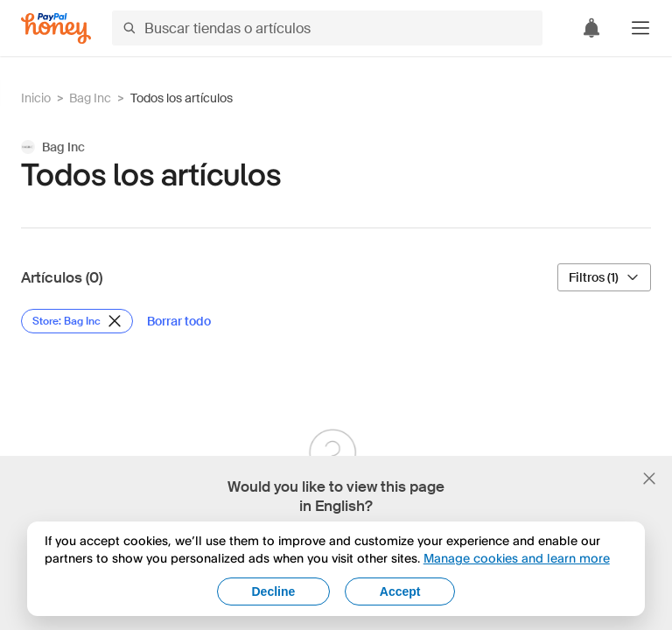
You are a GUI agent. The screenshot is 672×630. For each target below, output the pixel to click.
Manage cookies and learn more (517, 558)
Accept (400, 591)
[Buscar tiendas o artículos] (327, 28)
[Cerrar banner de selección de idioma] (649, 479)
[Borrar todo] (179, 321)
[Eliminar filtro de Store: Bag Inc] (77, 321)
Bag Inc (90, 98)
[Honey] (56, 28)
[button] (640, 28)
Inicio (36, 98)
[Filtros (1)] (604, 277)
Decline (274, 591)
